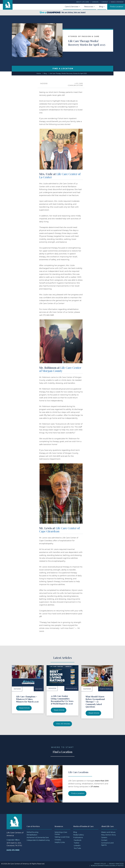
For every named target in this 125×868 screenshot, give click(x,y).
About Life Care (83, 2)
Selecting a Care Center (61, 833)
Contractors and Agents (107, 844)
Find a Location (117, 7)
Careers (95, 2)
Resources (89, 7)
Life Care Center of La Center (60, 176)
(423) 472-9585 (13, 850)
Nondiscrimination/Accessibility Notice (107, 866)
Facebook (78, 840)
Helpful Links (60, 842)
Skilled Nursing (32, 832)
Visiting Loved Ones (62, 837)
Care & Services (72, 7)
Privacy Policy (100, 864)
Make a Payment (117, 2)
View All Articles (63, 724)
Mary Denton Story (109, 835)
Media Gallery (79, 835)
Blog (102, 7)
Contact (105, 2)
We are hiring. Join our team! (62, 13)
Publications (78, 837)
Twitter (77, 843)
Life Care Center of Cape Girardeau (59, 530)
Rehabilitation (32, 835)
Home (39, 73)
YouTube (77, 848)
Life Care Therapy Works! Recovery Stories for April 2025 (68, 73)
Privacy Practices (116, 864)
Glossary (58, 840)
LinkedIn (77, 846)
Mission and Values (108, 832)
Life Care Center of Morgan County (60, 369)
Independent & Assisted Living (38, 840)
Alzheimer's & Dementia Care (38, 837)
